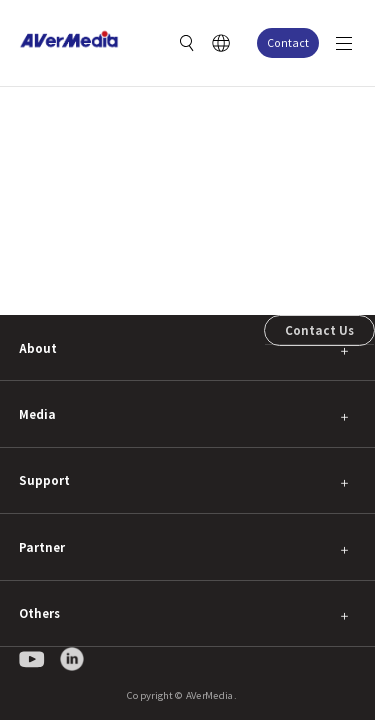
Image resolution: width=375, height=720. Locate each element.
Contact (288, 42)
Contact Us (319, 330)
